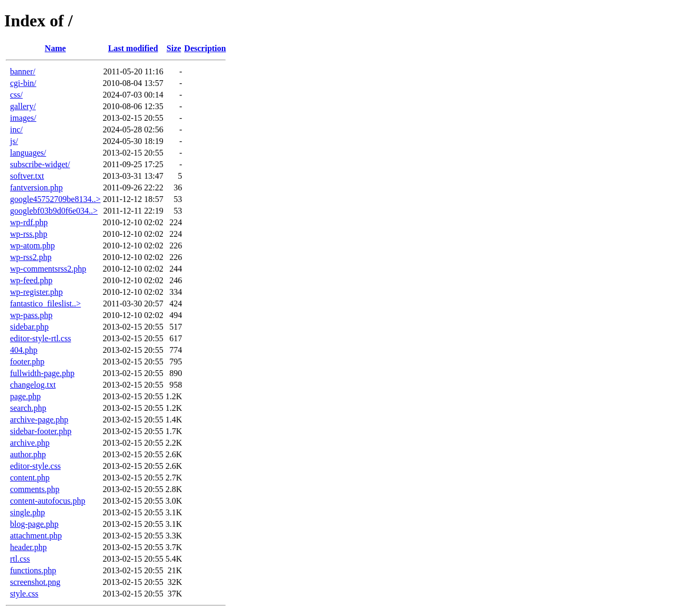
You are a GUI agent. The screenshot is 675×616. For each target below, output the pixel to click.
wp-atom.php (32, 246)
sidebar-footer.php (41, 431)
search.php (28, 408)
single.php (27, 512)
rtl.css (20, 559)
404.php (24, 350)
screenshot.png (35, 582)
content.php (30, 478)
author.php (28, 454)
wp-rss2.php (31, 257)
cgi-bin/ (23, 83)
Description (205, 48)
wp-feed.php (31, 280)
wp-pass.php (31, 315)
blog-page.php (34, 524)
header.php (28, 547)
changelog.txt (33, 385)
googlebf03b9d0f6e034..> (54, 211)
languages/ (28, 153)
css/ (16, 95)
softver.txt (27, 176)
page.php (25, 396)
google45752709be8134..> (55, 199)
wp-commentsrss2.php (48, 269)
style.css (24, 594)
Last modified (133, 48)
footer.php (27, 362)
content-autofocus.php (48, 501)
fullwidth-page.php (42, 373)
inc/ (16, 129)
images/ (23, 118)
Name (55, 48)
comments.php (35, 489)
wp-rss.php (29, 234)
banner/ (23, 71)
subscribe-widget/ (40, 164)
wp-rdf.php (29, 222)
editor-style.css (35, 466)
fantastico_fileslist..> (45, 304)
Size (174, 48)
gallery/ (23, 106)
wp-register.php (36, 292)
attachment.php (36, 536)
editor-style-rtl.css (41, 338)
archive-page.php (39, 420)
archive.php (30, 443)
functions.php (33, 570)
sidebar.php (29, 327)
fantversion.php (36, 187)
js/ (14, 141)
